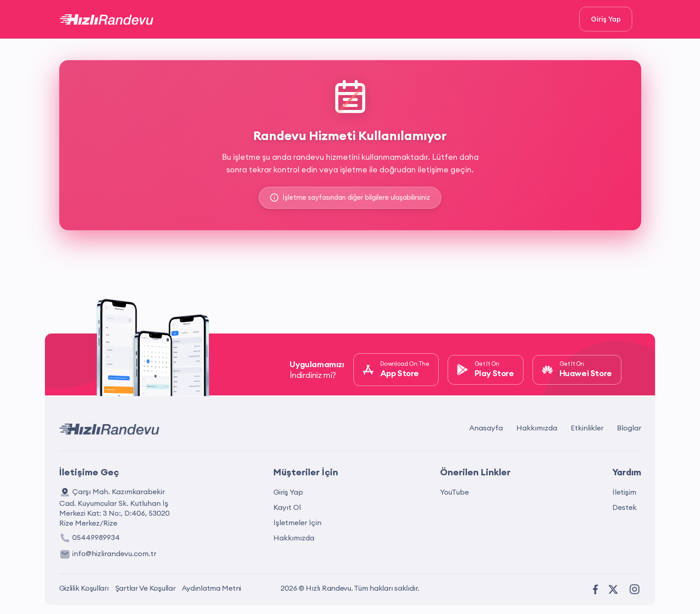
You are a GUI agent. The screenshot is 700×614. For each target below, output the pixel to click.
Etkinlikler (587, 428)
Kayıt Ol (287, 507)
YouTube (454, 492)
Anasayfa (486, 428)
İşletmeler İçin (297, 522)
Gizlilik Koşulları (84, 588)
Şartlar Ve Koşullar (145, 588)
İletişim (624, 492)
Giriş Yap (606, 19)
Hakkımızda (537, 428)
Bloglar (629, 428)
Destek (625, 507)
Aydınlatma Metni (211, 588)
